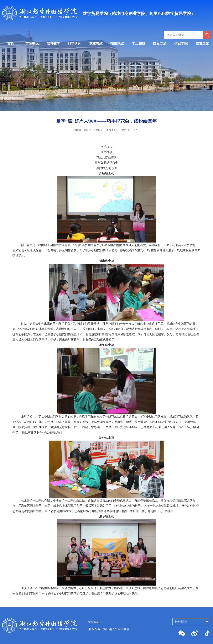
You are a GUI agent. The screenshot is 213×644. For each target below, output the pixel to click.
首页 (11, 43)
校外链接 (181, 622)
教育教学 (53, 43)
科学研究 (74, 43)
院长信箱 (94, 622)
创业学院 (181, 43)
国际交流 (160, 43)
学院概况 (32, 43)
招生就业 (117, 43)
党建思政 (96, 43)
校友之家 (202, 43)
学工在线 (139, 43)
